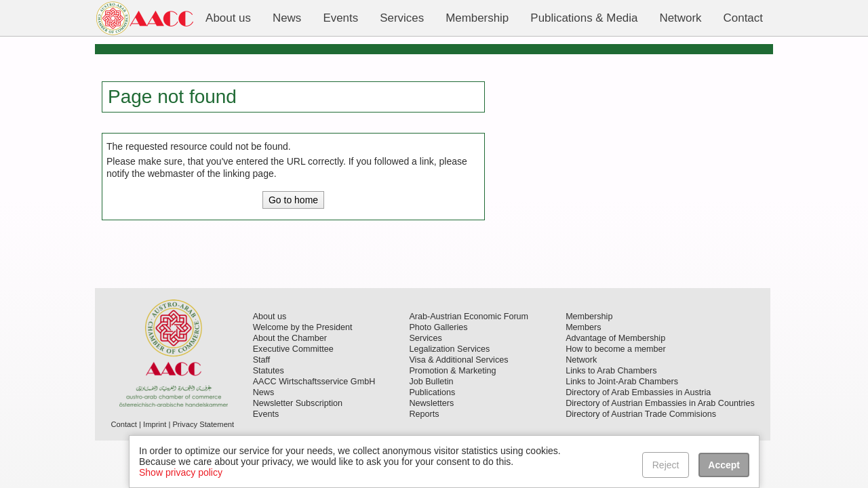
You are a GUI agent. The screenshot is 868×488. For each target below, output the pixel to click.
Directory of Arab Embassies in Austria (638, 392)
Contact (124, 424)
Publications (432, 392)
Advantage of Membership (615, 338)
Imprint (155, 424)
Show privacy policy (181, 472)
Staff (262, 360)
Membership (589, 317)
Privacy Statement (203, 424)
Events (266, 414)
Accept (724, 465)
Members (583, 327)
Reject (666, 465)
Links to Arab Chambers (611, 371)
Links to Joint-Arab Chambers (622, 382)
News (264, 392)
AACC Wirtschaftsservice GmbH (314, 382)
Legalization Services (449, 349)
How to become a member (616, 349)
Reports (424, 414)
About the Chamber (290, 338)
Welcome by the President (303, 327)
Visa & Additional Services (458, 360)
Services (425, 338)
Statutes (269, 371)
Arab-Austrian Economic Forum (469, 317)
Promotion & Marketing (452, 371)
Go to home (293, 200)
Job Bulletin (431, 382)
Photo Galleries (438, 327)
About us (270, 317)
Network (581, 360)
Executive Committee (293, 349)
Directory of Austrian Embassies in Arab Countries (660, 403)
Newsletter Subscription (298, 403)
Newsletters (431, 403)
